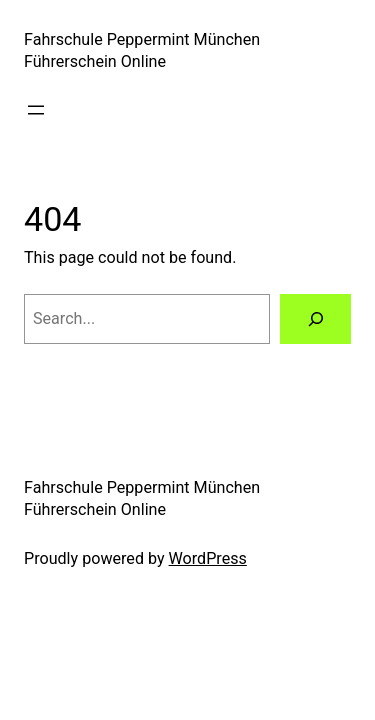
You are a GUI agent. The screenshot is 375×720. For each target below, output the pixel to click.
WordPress (208, 558)
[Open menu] (36, 110)
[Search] (315, 319)
